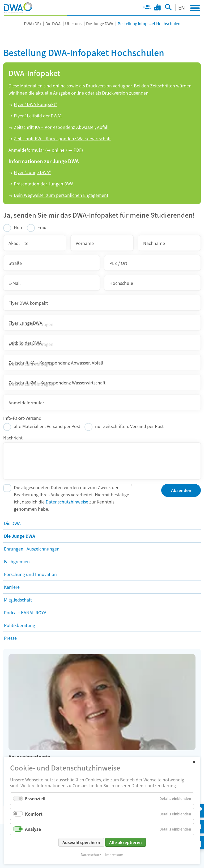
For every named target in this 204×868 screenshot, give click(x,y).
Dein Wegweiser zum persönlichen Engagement (61, 195)
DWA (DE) (32, 24)
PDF (78, 150)
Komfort (34, 814)
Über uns (73, 24)
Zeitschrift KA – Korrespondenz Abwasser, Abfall (61, 127)
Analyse (33, 829)
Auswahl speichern (81, 842)
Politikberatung (20, 625)
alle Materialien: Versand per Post (47, 426)
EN (182, 7)
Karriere (12, 587)
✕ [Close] (194, 762)
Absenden (181, 490)
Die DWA (53, 24)
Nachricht (13, 438)
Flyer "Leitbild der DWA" (38, 116)
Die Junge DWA (100, 24)
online (58, 150)
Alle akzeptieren (126, 842)
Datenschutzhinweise (67, 502)
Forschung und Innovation (30, 574)
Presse (10, 638)
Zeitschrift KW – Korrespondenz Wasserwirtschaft (62, 138)
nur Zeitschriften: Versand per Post (129, 426)
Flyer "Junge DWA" (32, 172)
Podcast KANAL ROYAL (26, 612)
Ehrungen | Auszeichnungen (32, 549)
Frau (42, 227)
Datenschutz (91, 855)
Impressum (114, 855)
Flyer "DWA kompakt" (36, 104)
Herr (18, 227)
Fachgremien (17, 561)
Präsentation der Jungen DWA (44, 184)
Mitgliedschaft (18, 600)
